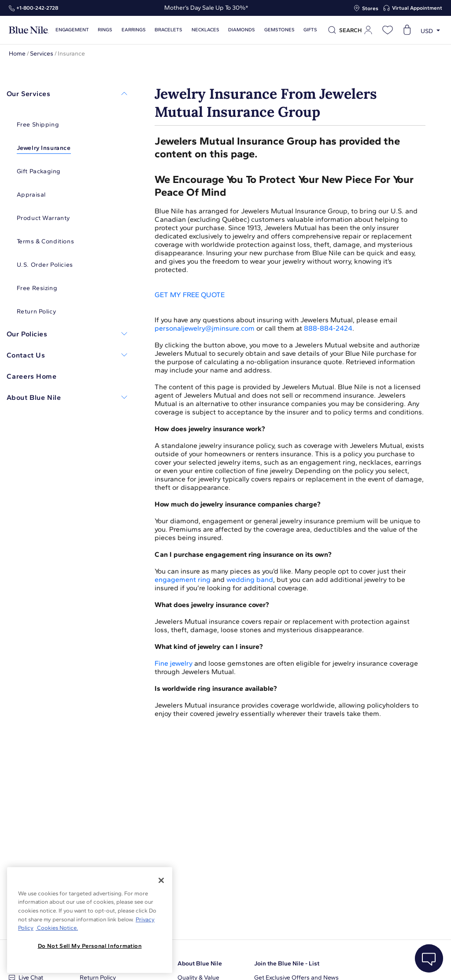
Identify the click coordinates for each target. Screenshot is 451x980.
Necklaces (201, 30)
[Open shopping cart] (407, 30)
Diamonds (237, 30)
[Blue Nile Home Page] (29, 30)
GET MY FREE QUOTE (190, 295)
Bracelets (166, 30)
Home (17, 54)
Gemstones (274, 30)
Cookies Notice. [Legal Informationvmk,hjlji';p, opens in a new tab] (57, 928)
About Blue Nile (200, 963)
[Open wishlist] (388, 30)
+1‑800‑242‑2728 (37, 8)
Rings (104, 30)
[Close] (161, 880)
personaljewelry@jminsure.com (205, 328)
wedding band (250, 579)
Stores (370, 8)
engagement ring (183, 579)
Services (42, 54)
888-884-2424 (328, 328)
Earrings (132, 30)
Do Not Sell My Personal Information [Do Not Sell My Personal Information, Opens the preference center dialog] (90, 946)
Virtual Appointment (417, 8)
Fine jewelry (174, 663)
